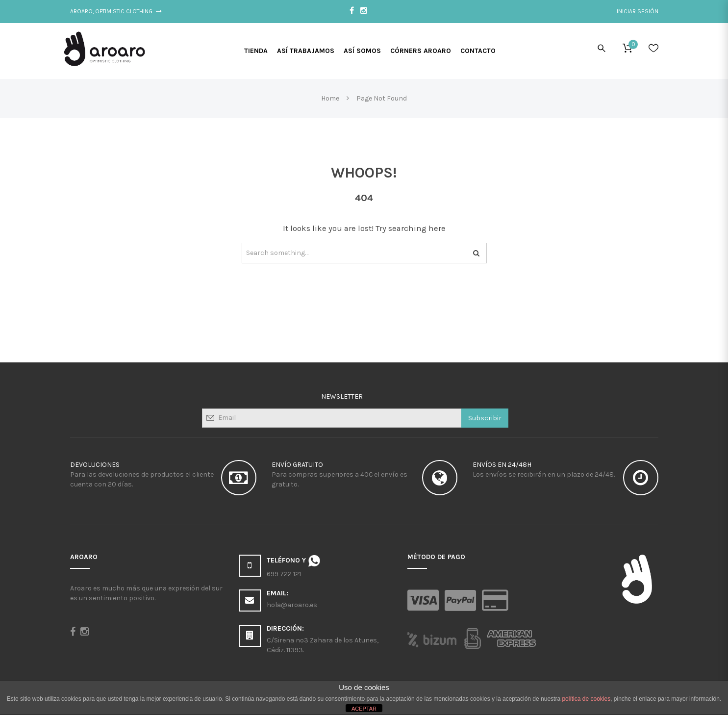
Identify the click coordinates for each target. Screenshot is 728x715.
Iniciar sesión (638, 11)
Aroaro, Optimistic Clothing (116, 11)
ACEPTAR (364, 709)
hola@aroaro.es (292, 605)
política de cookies (586, 699)
